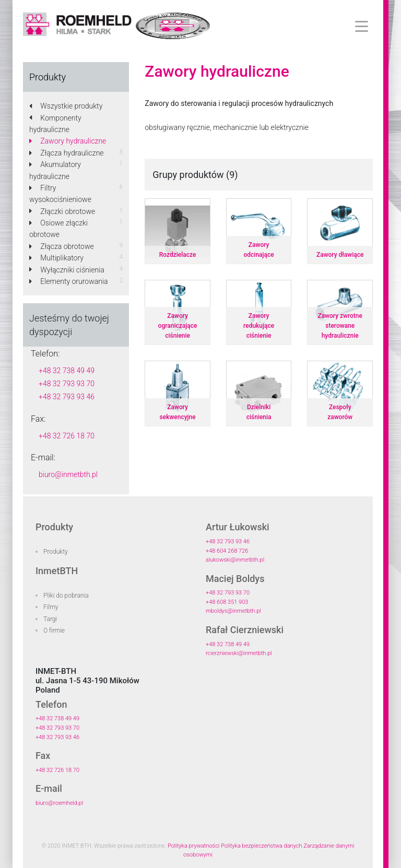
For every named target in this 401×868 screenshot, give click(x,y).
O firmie (54, 631)
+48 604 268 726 (227, 551)
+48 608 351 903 (227, 602)
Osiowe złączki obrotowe (58, 229)
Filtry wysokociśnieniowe (60, 194)
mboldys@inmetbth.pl (233, 611)
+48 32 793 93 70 (67, 384)
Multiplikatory (56, 258)
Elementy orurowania (69, 281)
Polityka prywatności (193, 846)
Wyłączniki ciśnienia (67, 270)
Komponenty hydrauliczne (55, 124)
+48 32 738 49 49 (67, 371)
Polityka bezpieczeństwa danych (262, 846)
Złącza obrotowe (62, 246)
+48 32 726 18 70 (67, 436)
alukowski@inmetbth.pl (235, 560)
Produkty (56, 552)
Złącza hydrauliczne (67, 153)
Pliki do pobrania (66, 596)
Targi (50, 619)
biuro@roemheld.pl (59, 803)
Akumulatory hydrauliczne (55, 170)
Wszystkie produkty (66, 106)
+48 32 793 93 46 (67, 397)
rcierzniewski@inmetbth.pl (239, 653)
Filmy (51, 607)
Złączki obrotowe (62, 211)
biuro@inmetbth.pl (68, 474)
